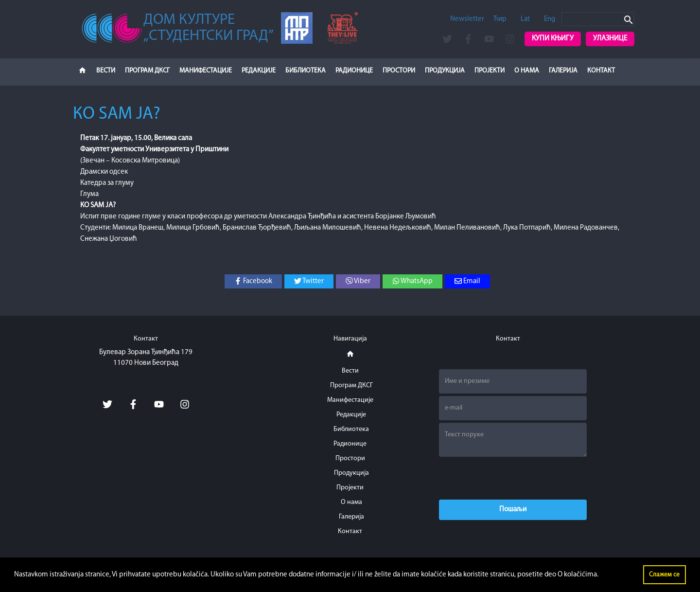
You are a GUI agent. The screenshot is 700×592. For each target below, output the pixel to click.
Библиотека (306, 71)
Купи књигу (553, 39)
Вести (106, 71)
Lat (525, 19)
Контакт (601, 71)
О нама (527, 71)
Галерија (563, 71)
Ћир (500, 19)
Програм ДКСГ (147, 71)
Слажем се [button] (664, 575)
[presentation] (513, 478)
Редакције (259, 71)
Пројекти (490, 71)
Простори (399, 71)
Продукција (445, 71)
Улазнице (610, 39)
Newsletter (467, 19)
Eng (550, 19)
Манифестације (206, 71)
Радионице (354, 71)
